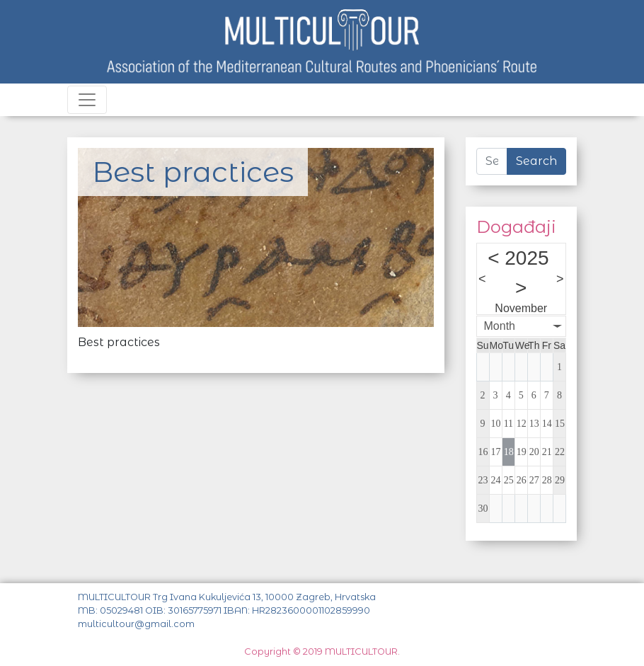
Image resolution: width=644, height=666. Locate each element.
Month (500, 326)
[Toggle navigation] (87, 100)
